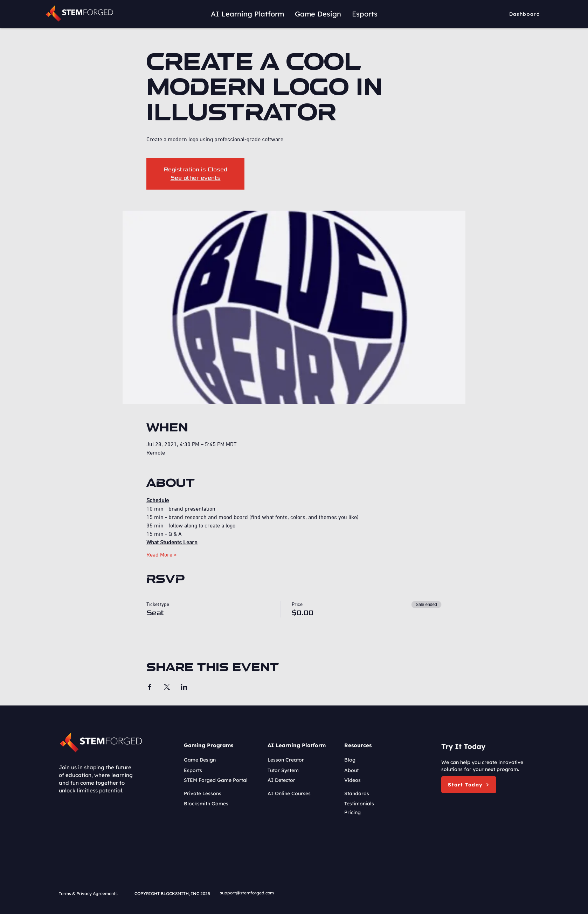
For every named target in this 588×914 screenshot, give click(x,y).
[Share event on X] (167, 687)
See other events (196, 178)
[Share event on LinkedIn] (184, 687)
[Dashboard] (525, 14)
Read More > (162, 554)
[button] (469, 785)
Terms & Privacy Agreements (88, 893)
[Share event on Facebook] (150, 687)
